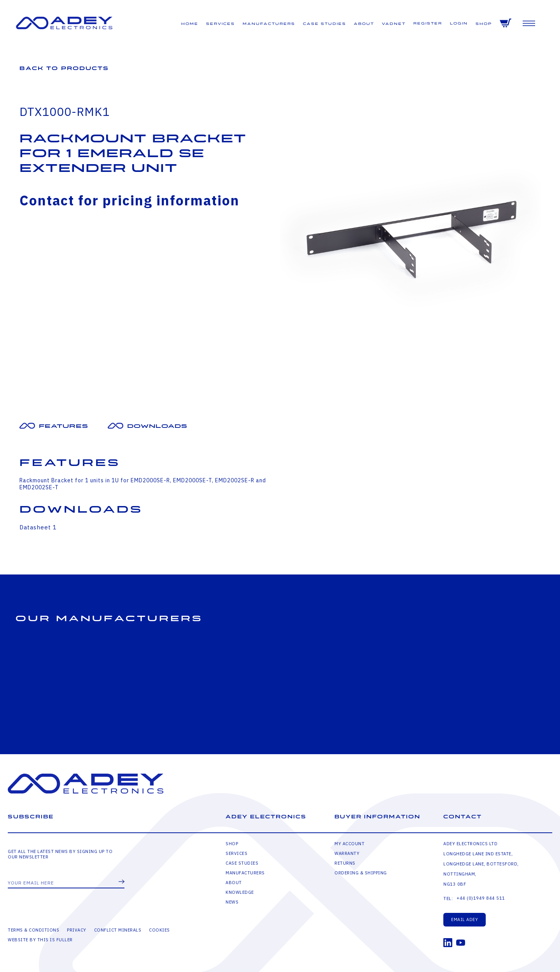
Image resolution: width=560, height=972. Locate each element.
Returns (345, 863)
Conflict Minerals (118, 930)
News (232, 902)
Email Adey (465, 919)
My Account (349, 844)
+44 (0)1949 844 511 (481, 898)
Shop (484, 24)
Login (459, 24)
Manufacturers (269, 24)
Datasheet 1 (38, 527)
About (364, 24)
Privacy (77, 930)
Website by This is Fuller (40, 940)
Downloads (157, 426)
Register (428, 24)
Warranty (347, 853)
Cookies (159, 930)
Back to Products (64, 68)
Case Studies (325, 24)
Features (64, 426)
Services (220, 24)
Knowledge (240, 892)
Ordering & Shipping (361, 873)
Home (190, 24)
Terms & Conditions (33, 930)
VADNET (394, 24)
